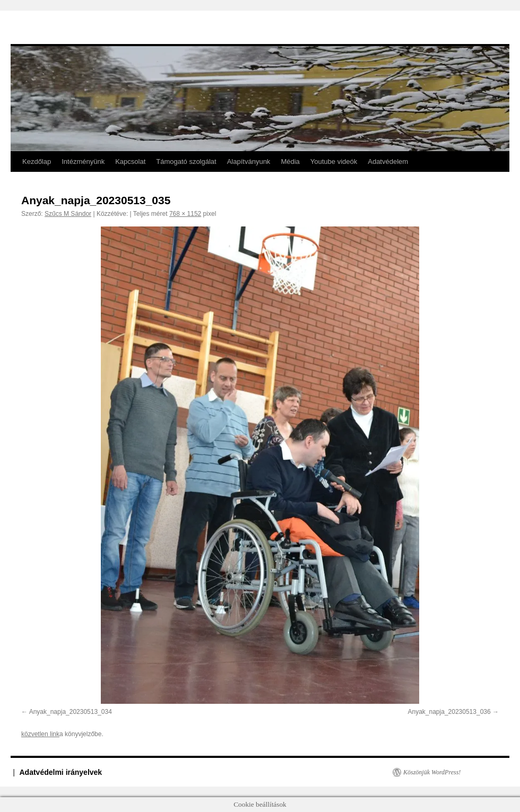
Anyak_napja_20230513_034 (71, 712)
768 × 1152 (185, 214)
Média (290, 161)
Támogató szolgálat (186, 161)
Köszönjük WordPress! (432, 772)
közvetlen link (40, 734)
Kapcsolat (130, 161)
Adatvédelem (388, 161)
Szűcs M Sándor (68, 214)
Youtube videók (334, 161)
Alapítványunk (249, 161)
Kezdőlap (37, 161)
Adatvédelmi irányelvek (61, 772)
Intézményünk (83, 161)
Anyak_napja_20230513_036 (449, 712)
